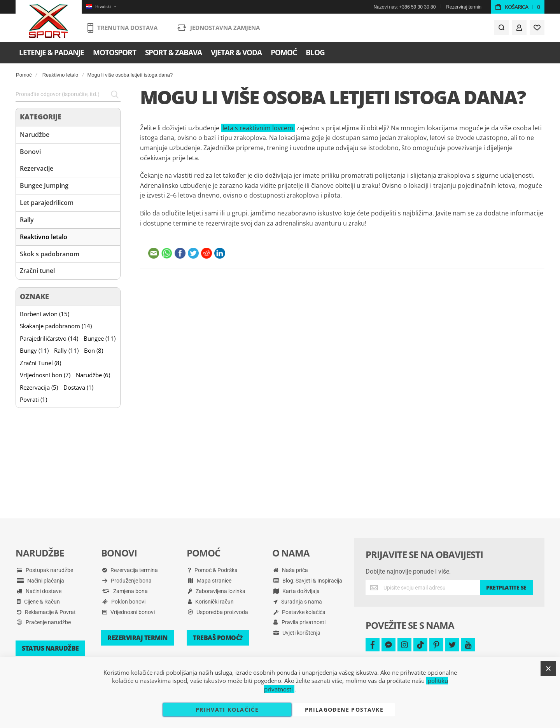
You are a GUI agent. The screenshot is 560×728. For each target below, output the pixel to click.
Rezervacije (37, 168)
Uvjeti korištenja (297, 633)
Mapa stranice (210, 581)
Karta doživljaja (297, 591)
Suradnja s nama (298, 602)
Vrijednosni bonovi (129, 612)
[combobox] (68, 94)
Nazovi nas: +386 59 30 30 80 (405, 7)
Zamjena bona (125, 591)
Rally (27, 220)
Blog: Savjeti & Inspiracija (308, 581)
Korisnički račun (211, 602)
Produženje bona (127, 581)
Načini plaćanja (40, 581)
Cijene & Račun (38, 602)
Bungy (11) (34, 350)
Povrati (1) (33, 399)
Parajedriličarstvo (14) (49, 338)
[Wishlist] (537, 28)
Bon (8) (94, 350)
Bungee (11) (100, 338)
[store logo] (49, 21)
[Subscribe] (506, 588)
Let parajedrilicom (47, 203)
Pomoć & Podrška (213, 570)
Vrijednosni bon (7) (45, 375)
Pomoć (24, 75)
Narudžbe (35, 135)
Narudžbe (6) (93, 375)
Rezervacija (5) (39, 387)
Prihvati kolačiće (227, 710)
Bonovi (30, 152)
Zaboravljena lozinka (217, 591)
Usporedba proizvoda (218, 612)
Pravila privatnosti (299, 622)
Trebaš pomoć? (218, 638)
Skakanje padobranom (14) (56, 326)
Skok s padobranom (50, 254)
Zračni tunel (37, 271)
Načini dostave (39, 591)
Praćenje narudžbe (44, 622)
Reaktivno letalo (60, 75)
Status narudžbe (50, 648)
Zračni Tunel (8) (40, 363)
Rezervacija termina (130, 570)
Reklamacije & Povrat (46, 612)
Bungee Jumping (44, 185)
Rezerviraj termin (464, 7)
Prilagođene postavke (344, 710)
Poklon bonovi (124, 602)
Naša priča (291, 570)
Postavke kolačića (299, 612)
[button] (101, 7)
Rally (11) (66, 350)
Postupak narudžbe (45, 570)
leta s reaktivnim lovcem (258, 128)
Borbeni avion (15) (45, 314)
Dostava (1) (78, 387)
